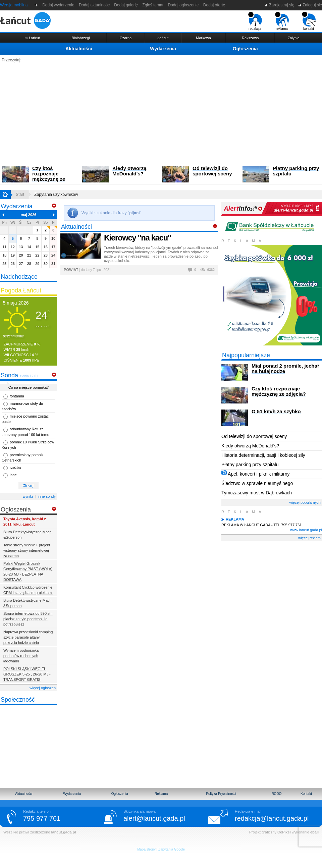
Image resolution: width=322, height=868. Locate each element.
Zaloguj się (310, 5)
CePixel (284, 832)
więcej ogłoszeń (43, 688)
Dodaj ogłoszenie (183, 5)
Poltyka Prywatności (221, 794)
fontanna (17, 396)
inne (13, 475)
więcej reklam (309, 538)
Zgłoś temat (153, 5)
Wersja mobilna (14, 5)
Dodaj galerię (126, 5)
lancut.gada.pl (63, 832)
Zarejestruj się (280, 5)
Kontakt (306, 794)
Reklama (161, 794)
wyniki (28, 496)
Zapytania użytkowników (56, 195)
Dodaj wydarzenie (59, 5)
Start (20, 195)
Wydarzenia (163, 49)
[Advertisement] (161, 113)
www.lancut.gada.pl (306, 530)
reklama (282, 21)
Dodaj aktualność (94, 5)
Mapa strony (146, 849)
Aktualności (79, 49)
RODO (277, 794)
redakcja (255, 21)
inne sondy (47, 496)
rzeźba (15, 468)
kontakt (309, 21)
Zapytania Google (172, 849)
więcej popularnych (305, 502)
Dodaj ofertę (214, 5)
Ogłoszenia (245, 49)
